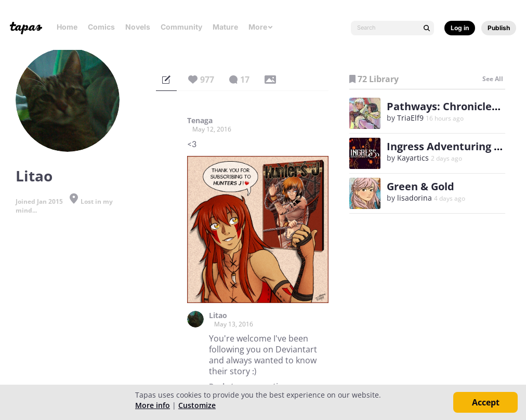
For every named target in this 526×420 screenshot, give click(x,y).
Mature (225, 27)
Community (181, 27)
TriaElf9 (410, 118)
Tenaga (200, 121)
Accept (486, 402)
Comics (101, 27)
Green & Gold (420, 186)
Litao (218, 316)
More (261, 27)
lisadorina (415, 198)
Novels (138, 27)
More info (153, 405)
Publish (499, 28)
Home (67, 27)
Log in (460, 28)
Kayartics (413, 158)
